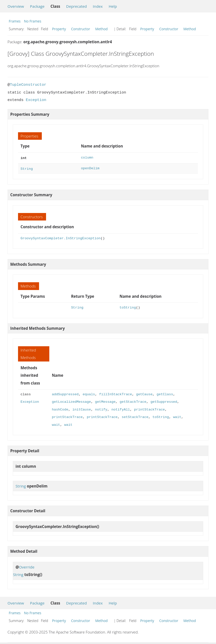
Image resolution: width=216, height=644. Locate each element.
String (27, 168)
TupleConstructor (28, 85)
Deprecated (76, 6)
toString (128, 307)
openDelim (90, 168)
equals (89, 393)
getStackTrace (133, 401)
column (87, 158)
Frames (15, 21)
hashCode (60, 409)
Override (27, 566)
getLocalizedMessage (71, 401)
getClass (165, 393)
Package (37, 6)
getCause (144, 393)
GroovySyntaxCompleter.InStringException (61, 237)
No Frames (33, 21)
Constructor (81, 29)
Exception (36, 100)
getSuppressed (164, 401)
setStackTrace (135, 416)
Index (98, 6)
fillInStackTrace (116, 393)
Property (59, 29)
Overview (16, 6)
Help (113, 6)
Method (101, 29)
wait (177, 416)
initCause (82, 409)
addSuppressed (65, 393)
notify (101, 409)
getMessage (105, 401)
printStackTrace (149, 409)
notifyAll (121, 409)
